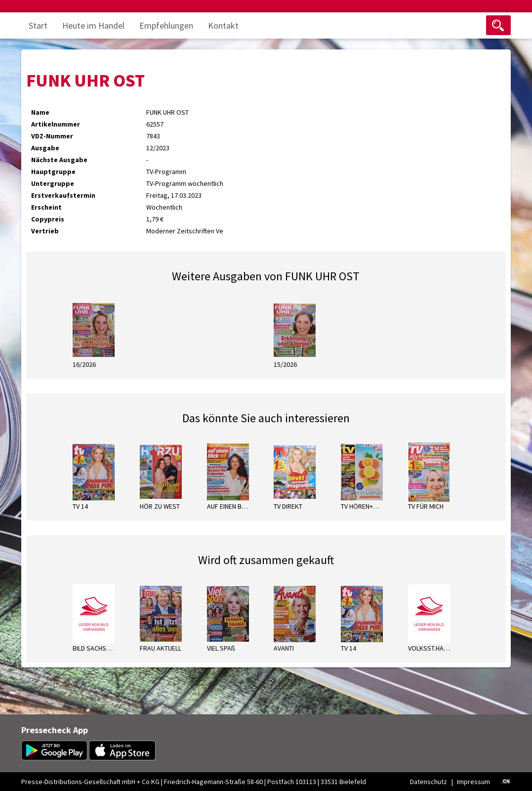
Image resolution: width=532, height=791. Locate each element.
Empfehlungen (166, 25)
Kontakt (223, 25)
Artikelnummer (56, 124)
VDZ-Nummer (52, 136)
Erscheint (46, 207)
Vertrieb (45, 231)
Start (38, 25)
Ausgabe (45, 148)
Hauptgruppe (53, 172)
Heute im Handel (93, 25)
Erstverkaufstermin (63, 195)
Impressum (473, 782)
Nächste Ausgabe (59, 160)
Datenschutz (429, 782)
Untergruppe (53, 183)
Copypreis (48, 219)
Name (40, 112)
